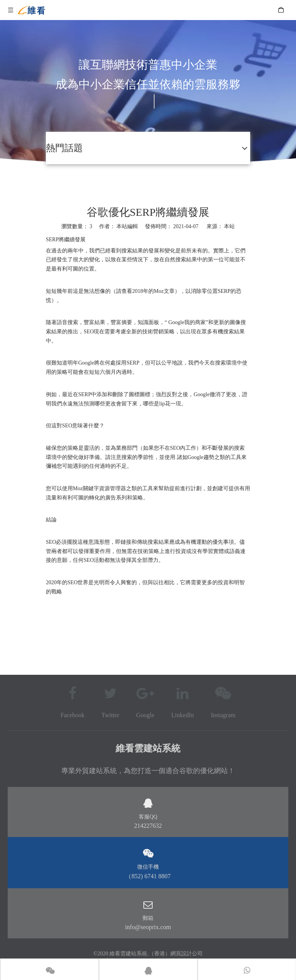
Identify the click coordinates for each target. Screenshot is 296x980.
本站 (229, 226)
